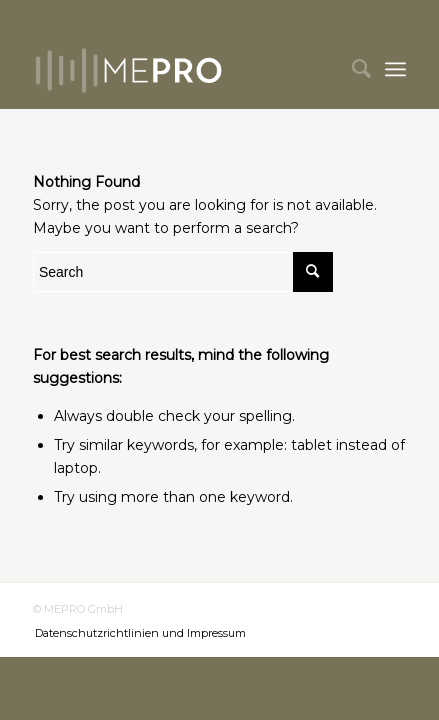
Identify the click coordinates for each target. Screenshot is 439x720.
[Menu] (395, 69)
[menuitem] (351, 69)
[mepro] (182, 69)
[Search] (351, 69)
